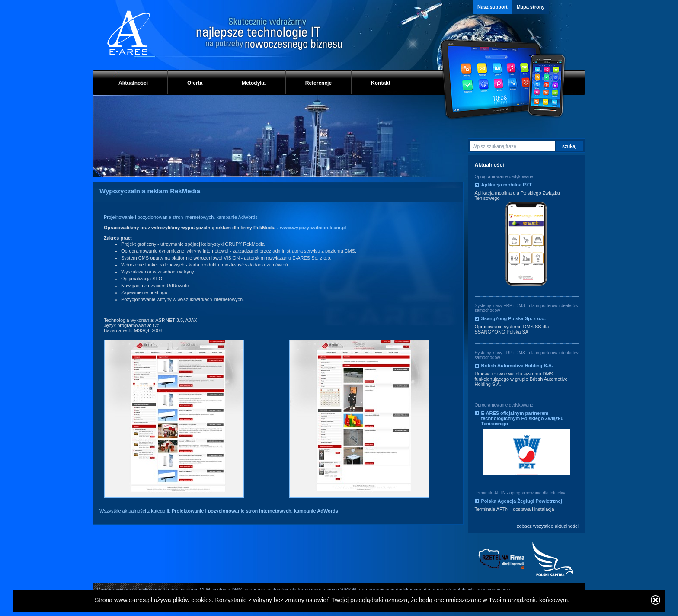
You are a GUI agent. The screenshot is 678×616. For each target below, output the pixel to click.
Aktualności (133, 83)
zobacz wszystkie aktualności (548, 526)
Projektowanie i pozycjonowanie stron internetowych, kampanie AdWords (181, 217)
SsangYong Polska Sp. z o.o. (514, 318)
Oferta (195, 83)
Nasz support (493, 7)
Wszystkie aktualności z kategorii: (219, 511)
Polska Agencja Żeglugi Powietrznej (522, 501)
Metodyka (254, 83)
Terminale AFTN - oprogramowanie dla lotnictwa (521, 493)
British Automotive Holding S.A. (517, 366)
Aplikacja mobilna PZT (507, 185)
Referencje (318, 83)
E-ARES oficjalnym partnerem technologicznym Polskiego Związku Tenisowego (523, 418)
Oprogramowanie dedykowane (504, 177)
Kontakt (381, 83)
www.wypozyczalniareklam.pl (313, 228)
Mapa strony (531, 7)
